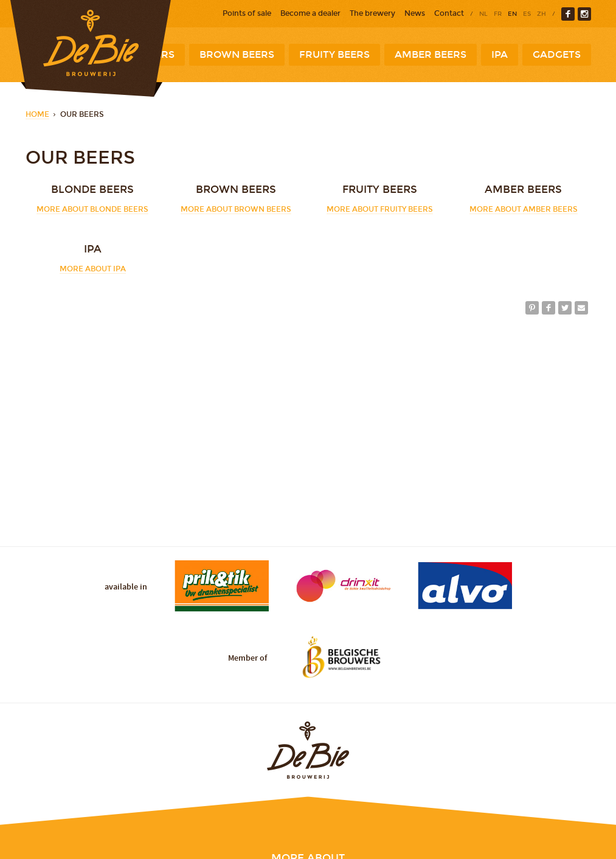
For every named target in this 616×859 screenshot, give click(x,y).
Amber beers (431, 54)
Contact (449, 13)
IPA (500, 54)
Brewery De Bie (91, 48)
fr (498, 14)
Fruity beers (334, 54)
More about (92, 209)
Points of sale (247, 13)
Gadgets (557, 54)
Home (37, 114)
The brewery (372, 13)
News (415, 13)
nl (483, 14)
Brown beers (237, 54)
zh (542, 14)
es (527, 14)
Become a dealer (310, 13)
